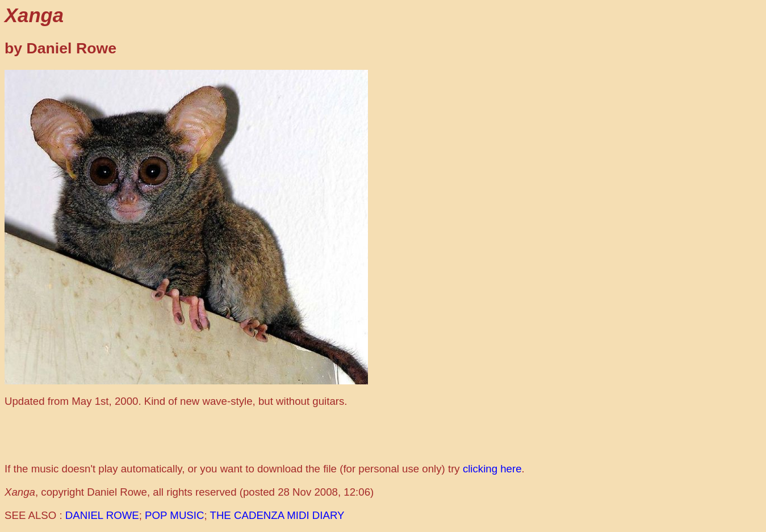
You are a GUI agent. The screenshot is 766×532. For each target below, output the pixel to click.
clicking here (492, 469)
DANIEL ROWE (102, 515)
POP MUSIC (174, 515)
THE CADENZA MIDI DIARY (277, 515)
